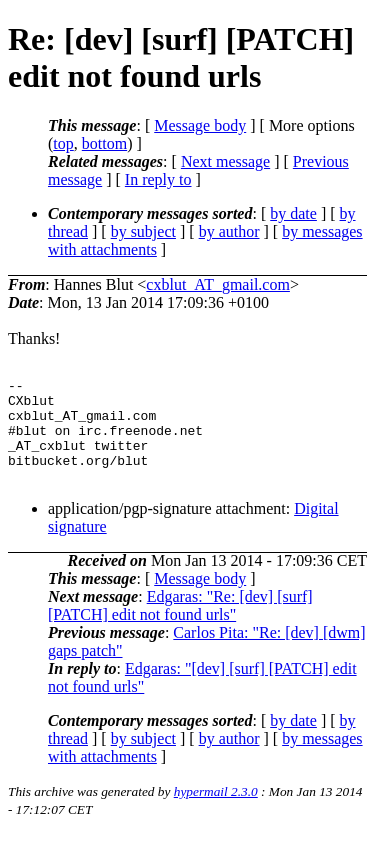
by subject (143, 231)
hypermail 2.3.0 (216, 812)
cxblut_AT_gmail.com (218, 284)
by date (293, 213)
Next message (225, 161)
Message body (200, 125)
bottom (104, 143)
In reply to (158, 179)
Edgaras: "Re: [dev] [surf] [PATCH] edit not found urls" (180, 626)
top (63, 143)
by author (229, 231)
